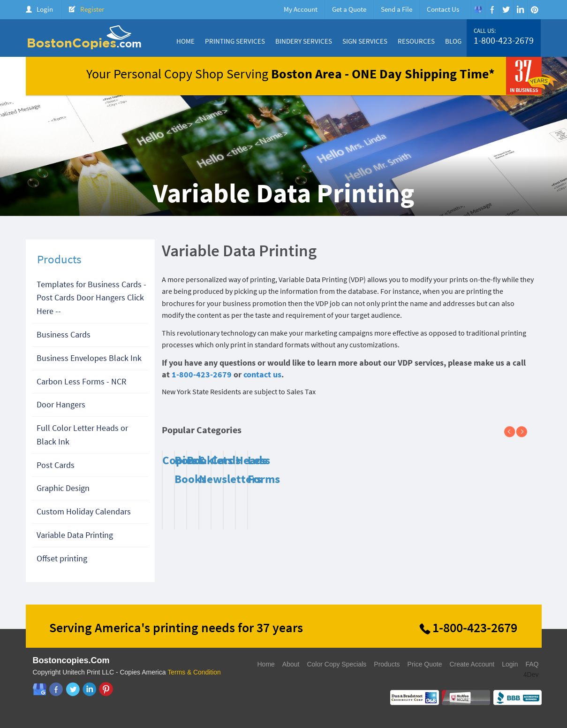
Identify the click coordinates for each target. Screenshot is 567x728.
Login (45, 9)
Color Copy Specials (336, 664)
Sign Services (365, 41)
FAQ (532, 664)
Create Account (472, 664)
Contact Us (443, 9)
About (291, 664)
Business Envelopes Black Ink (89, 358)
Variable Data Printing (75, 535)
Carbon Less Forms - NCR (81, 381)
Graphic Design (63, 488)
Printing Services (235, 41)
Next (525, 432)
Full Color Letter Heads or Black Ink (82, 435)
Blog (453, 41)
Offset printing (62, 558)
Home (185, 41)
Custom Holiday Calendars (84, 511)
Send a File (397, 9)
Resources (416, 41)
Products (387, 664)
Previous (514, 432)
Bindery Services (304, 41)
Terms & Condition (194, 672)
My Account (301, 9)
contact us (262, 374)
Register (92, 9)
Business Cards (64, 334)
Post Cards (56, 465)
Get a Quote (349, 9)
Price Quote (425, 664)
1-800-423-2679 (504, 40)
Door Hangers (61, 404)
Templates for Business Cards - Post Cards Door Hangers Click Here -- (91, 298)
